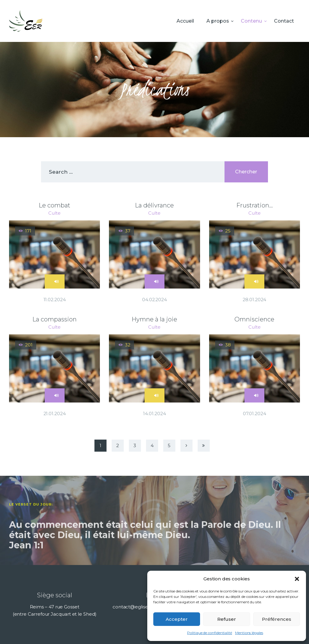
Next (186, 446)
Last (204, 446)
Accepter (177, 619)
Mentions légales (249, 633)
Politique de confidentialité (210, 633)
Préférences (277, 619)
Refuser (227, 619)
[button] (297, 579)
